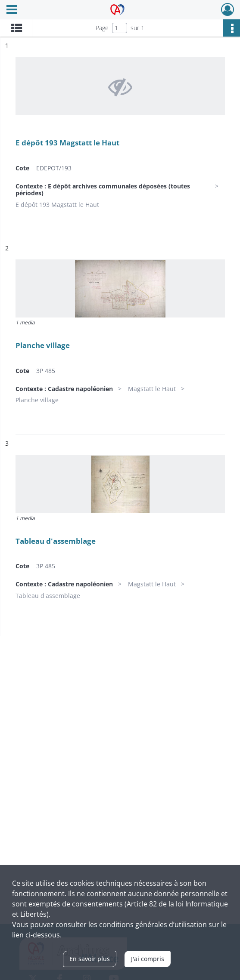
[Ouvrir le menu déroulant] (12, 10)
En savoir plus (90, 959)
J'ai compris (148, 959)
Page (102, 28)
